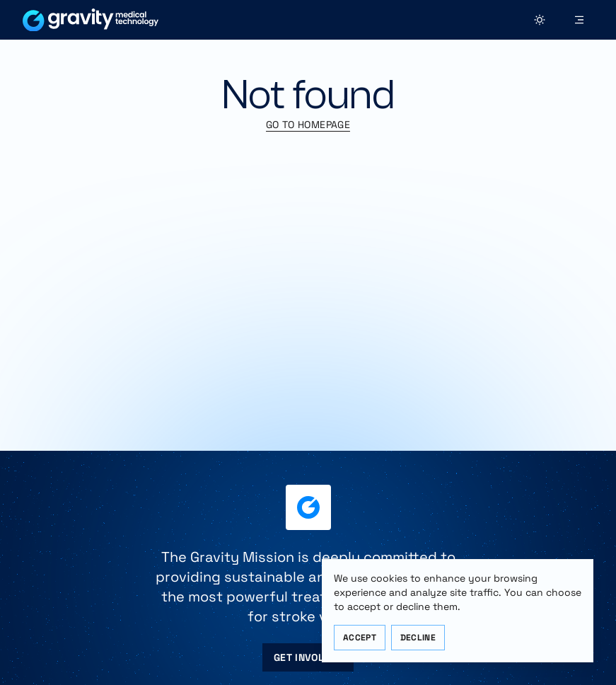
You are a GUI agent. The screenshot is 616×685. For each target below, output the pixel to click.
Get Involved (308, 657)
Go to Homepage (308, 125)
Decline (418, 638)
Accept (360, 638)
